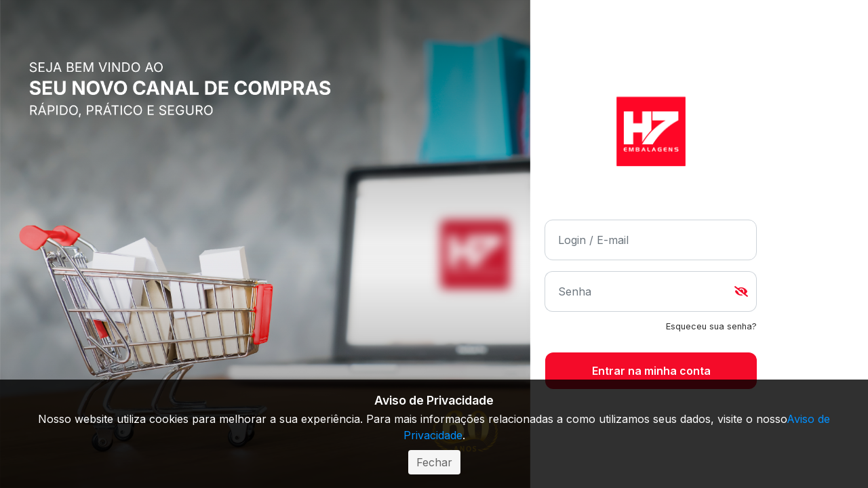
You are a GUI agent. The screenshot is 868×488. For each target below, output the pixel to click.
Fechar (434, 462)
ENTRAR (651, 371)
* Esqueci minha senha (711, 327)
